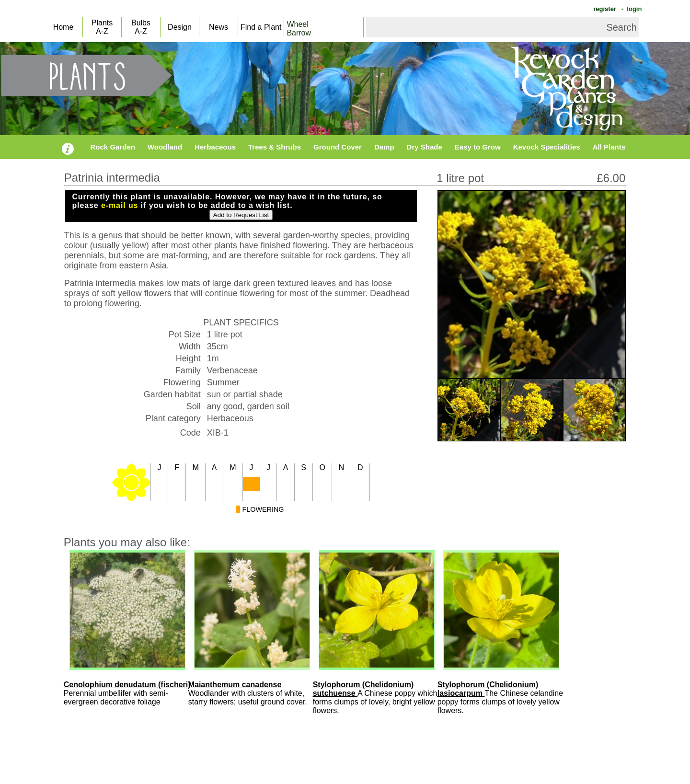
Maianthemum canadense (235, 685)
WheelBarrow (299, 29)
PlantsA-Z (102, 27)
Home (63, 27)
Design (180, 27)
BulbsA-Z (141, 27)
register (604, 9)
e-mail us (120, 205)
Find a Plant (261, 27)
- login (631, 9)
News (218, 27)
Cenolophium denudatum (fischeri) (127, 685)
